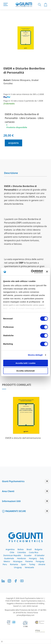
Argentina (10, 549)
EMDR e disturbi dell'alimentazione (23, 438)
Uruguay (18, 567)
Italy (42, 558)
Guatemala (9, 558)
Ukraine (42, 564)
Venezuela (29, 567)
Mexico (7, 561)
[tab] (26, 173)
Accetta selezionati (26, 371)
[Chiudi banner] (47, 272)
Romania (14, 564)
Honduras (21, 558)
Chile (12, 552)
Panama (29, 561)
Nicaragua (18, 561)
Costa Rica (34, 552)
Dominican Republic (12, 555)
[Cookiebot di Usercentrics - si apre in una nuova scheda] (32, 272)
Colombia (22, 552)
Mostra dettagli (35, 355)
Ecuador (28, 555)
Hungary (33, 558)
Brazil (29, 549)
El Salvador (40, 555)
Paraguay (40, 561)
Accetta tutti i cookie (26, 363)
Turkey (32, 564)
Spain (24, 564)
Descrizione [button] (11, 173)
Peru (5, 564)
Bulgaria (38, 549)
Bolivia (21, 549)
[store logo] (24, 5)
